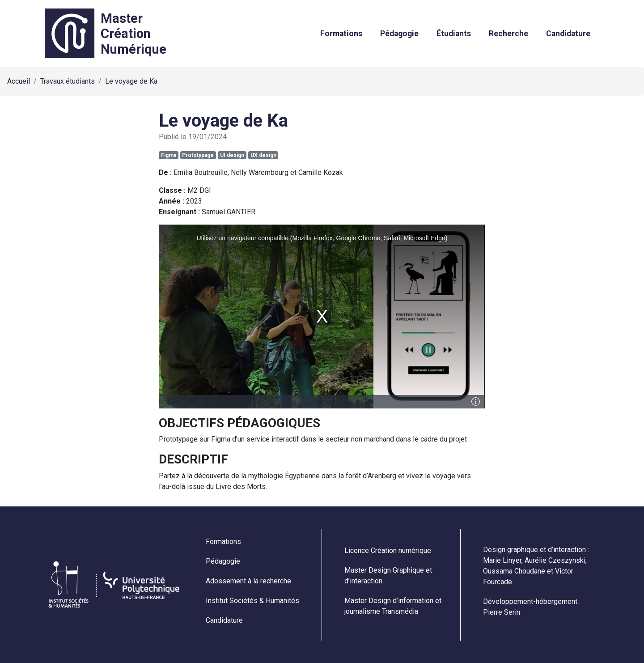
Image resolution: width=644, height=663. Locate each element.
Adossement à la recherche (248, 581)
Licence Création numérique (388, 550)
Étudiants (454, 34)
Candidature (568, 34)
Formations (341, 34)
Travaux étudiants (68, 81)
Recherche (508, 34)
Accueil (19, 81)
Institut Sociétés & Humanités (252, 601)
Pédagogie (399, 34)
